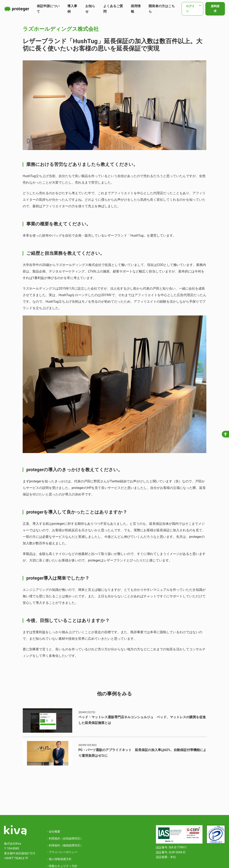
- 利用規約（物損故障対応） (65, 845)
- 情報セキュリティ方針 (62, 866)
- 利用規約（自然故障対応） (65, 838)
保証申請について (48, 9)
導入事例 (72, 9)
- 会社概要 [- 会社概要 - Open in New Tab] (54, 832)
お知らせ (90, 9)
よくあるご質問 (113, 9)
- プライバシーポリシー (62, 852)
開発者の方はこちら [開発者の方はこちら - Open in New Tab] (162, 9)
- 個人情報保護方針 (59, 859)
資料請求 (215, 9)
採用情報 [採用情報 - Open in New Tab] (136, 9)
